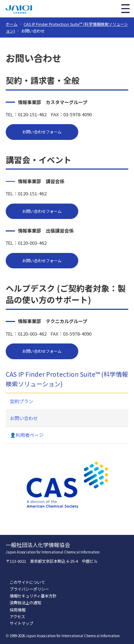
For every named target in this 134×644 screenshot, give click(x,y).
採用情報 (18, 610)
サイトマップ (21, 623)
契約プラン (22, 401)
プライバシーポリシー (29, 589)
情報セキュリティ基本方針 (33, 596)
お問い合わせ (24, 418)
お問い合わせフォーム (42, 132)
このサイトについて (27, 582)
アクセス (17, 616)
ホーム (12, 24)
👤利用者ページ (27, 435)
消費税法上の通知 (25, 602)
